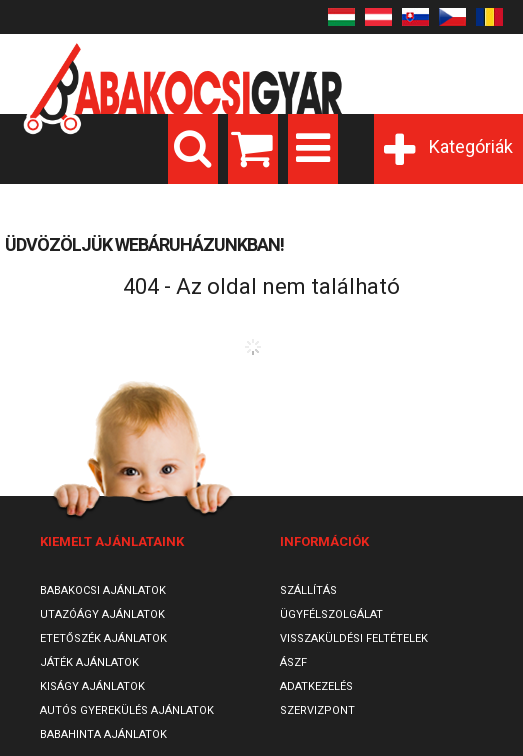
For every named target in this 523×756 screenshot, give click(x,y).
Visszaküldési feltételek (354, 638)
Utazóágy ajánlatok (102, 614)
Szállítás (308, 590)
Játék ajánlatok (89, 662)
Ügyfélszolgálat (331, 614)
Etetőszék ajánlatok (103, 638)
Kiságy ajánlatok (92, 686)
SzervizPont (317, 710)
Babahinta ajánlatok (103, 734)
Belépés (351, 42)
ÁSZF (293, 662)
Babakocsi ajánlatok (103, 590)
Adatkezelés (316, 686)
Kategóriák (471, 146)
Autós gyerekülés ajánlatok (127, 710)
